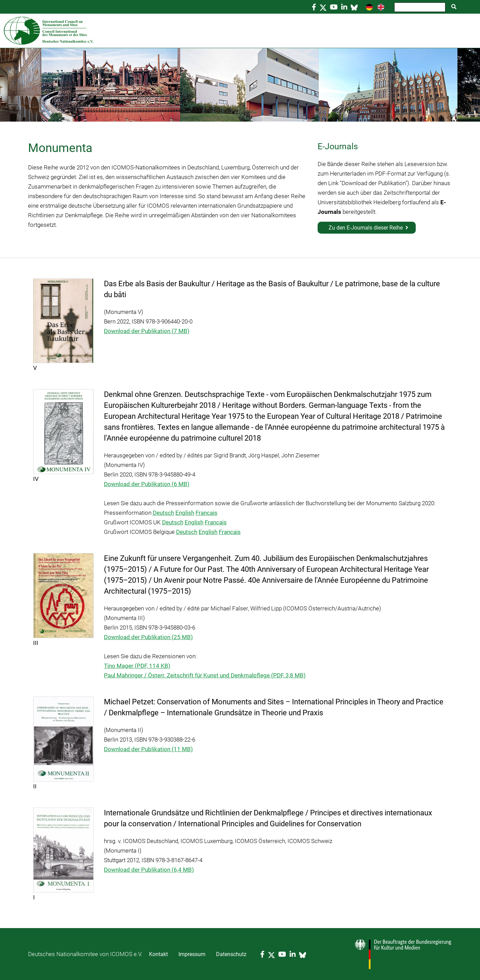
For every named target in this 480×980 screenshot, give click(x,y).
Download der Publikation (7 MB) (147, 331)
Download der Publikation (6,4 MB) (149, 870)
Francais (206, 513)
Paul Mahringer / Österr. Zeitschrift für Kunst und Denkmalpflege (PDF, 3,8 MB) (205, 675)
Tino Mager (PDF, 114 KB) (137, 666)
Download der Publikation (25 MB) (148, 637)
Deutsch (163, 513)
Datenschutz (231, 954)
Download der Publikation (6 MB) (147, 484)
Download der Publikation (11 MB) (148, 749)
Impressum (192, 954)
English (185, 513)
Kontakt (158, 954)
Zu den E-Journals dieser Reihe (366, 228)
